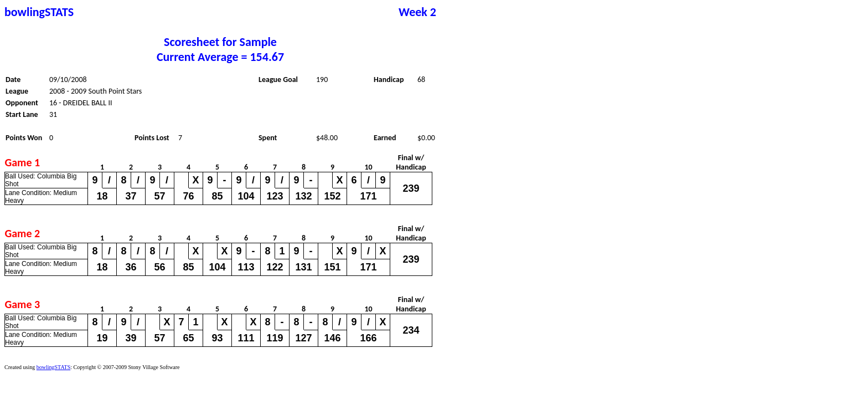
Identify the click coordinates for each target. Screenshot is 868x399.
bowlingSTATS (53, 367)
